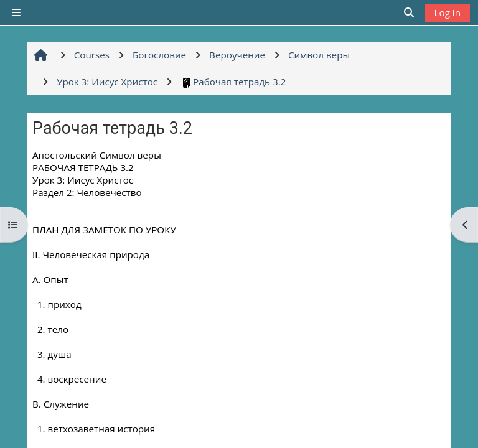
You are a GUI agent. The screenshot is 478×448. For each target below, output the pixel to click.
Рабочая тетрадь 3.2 (233, 82)
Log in (448, 12)
